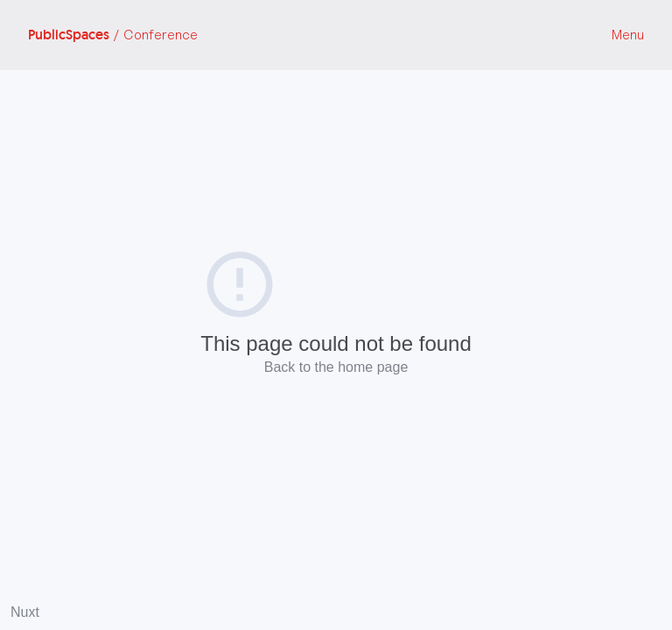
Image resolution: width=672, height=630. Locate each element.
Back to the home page (336, 367)
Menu (628, 35)
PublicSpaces (113, 35)
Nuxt (25, 612)
